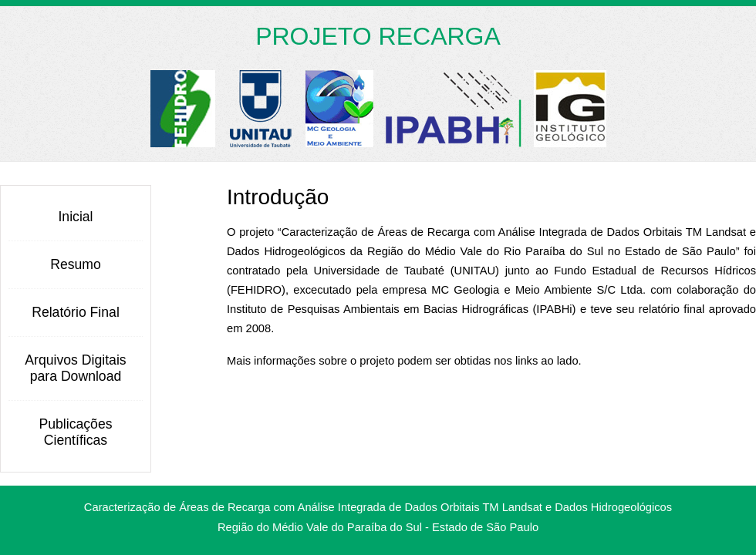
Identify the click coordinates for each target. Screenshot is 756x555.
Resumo (76, 264)
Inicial (75, 217)
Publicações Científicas (75, 432)
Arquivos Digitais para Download (75, 368)
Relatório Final (76, 312)
